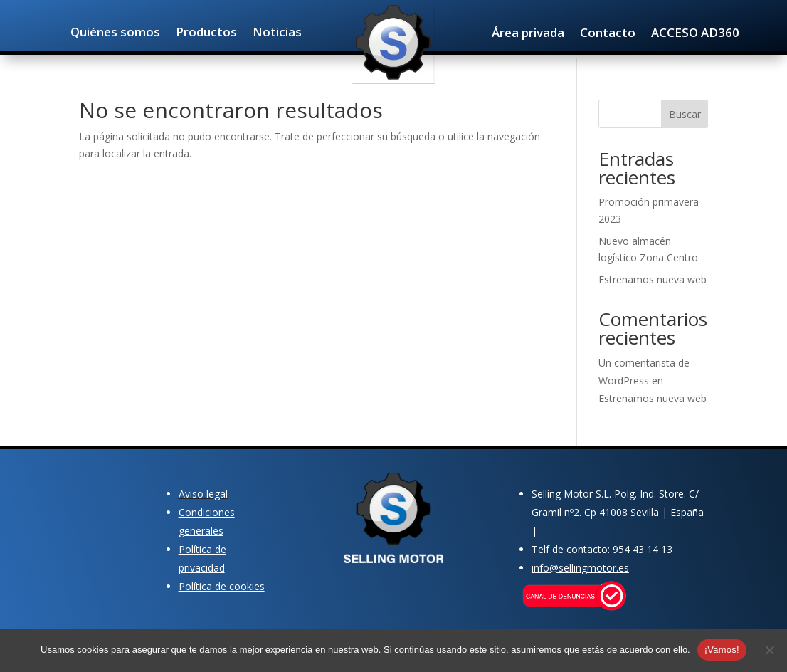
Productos (206, 33)
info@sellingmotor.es (580, 568)
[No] (769, 650)
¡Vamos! (722, 650)
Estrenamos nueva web (653, 279)
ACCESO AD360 (695, 34)
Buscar (685, 114)
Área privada (528, 34)
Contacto (608, 34)
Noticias (277, 33)
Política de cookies (222, 586)
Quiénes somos (115, 33)
